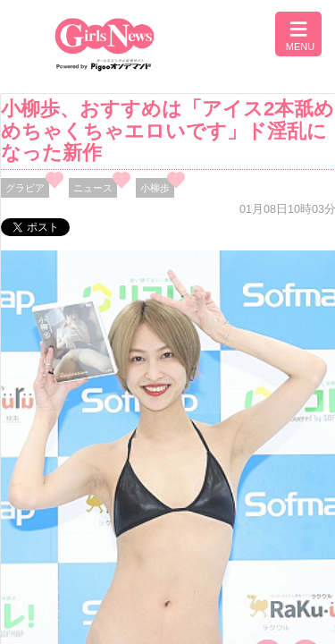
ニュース (93, 188)
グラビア (25, 188)
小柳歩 (155, 188)
